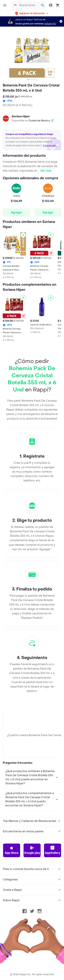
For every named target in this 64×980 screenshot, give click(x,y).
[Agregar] (23, 235)
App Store (12, 850)
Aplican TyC (50, 24)
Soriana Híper (21, 116)
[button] (32, 13)
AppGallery (52, 850)
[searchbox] (28, 5)
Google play (32, 850)
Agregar (16, 212)
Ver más (46, 171)
